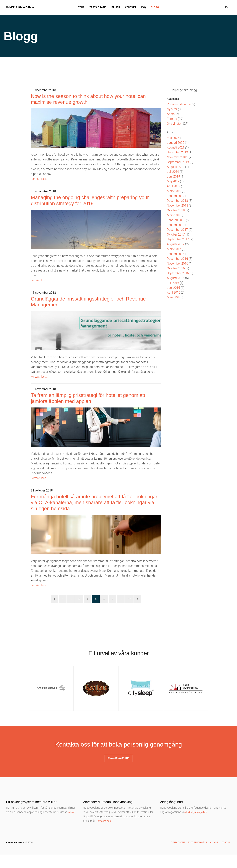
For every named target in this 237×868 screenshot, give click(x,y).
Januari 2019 (176, 196)
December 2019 (177, 152)
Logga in (225, 856)
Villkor (214, 856)
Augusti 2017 (176, 244)
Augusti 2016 (176, 278)
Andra (171, 114)
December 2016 (177, 259)
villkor (71, 825)
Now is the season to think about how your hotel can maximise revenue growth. (95, 100)
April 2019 (174, 186)
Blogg (155, 7)
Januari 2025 (176, 143)
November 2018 (177, 205)
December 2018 (177, 201)
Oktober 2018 (176, 210)
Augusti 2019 (176, 167)
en (227, 7)
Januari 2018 (176, 225)
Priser (116, 7)
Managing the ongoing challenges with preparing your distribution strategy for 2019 (89, 204)
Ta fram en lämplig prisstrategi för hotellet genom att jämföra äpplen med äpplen (86, 407)
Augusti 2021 (176, 147)
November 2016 (177, 263)
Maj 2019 (173, 181)
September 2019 (178, 162)
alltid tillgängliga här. (196, 825)
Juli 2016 (173, 283)
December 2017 (177, 230)
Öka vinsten (175, 124)
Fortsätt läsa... (40, 181)
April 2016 (174, 293)
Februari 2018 (176, 220)
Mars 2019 (174, 191)
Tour (81, 7)
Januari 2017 (176, 254)
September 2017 (178, 239)
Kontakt (131, 7)
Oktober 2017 (176, 234)
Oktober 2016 (176, 268)
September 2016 (178, 273)
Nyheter (172, 109)
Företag (172, 119)
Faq (144, 7)
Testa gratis (98, 7)
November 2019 (177, 157)
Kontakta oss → (106, 834)
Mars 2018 (174, 215)
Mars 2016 (174, 297)
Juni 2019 (173, 176)
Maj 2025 (173, 138)
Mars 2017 (174, 249)
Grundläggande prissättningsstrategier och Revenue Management (88, 308)
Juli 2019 (173, 172)
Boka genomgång (118, 772)
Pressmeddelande (179, 104)
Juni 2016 (173, 288)
